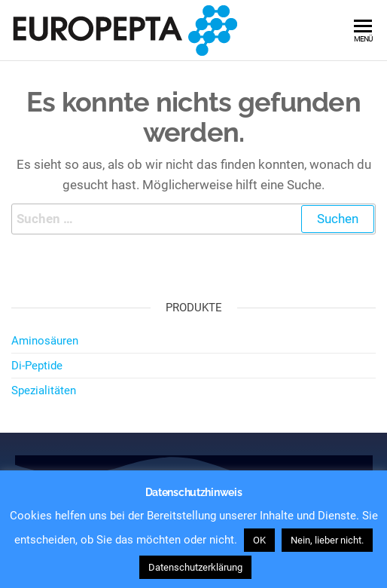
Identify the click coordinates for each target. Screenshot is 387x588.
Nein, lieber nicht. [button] (327, 540)
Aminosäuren (45, 341)
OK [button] (259, 540)
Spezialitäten (44, 390)
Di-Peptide (37, 366)
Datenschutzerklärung (195, 567)
